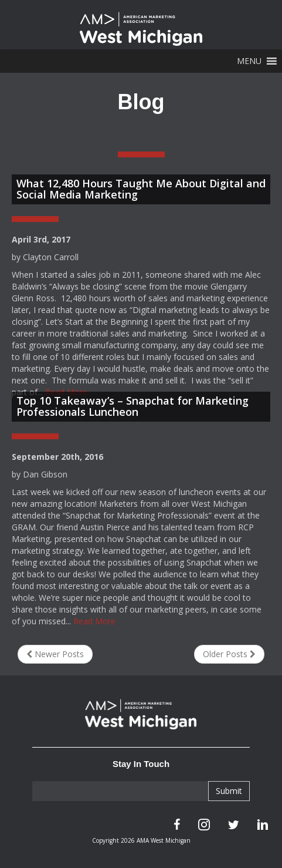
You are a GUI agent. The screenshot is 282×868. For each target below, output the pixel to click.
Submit (229, 791)
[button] (249, 61)
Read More (94, 621)
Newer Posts (55, 654)
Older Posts (229, 654)
